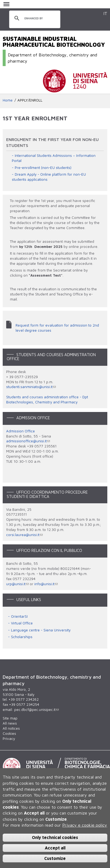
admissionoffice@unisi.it (28, 441)
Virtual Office (22, 623)
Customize (55, 858)
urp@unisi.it (17, 584)
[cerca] (34, 19)
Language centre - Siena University (41, 630)
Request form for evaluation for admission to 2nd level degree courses (57, 328)
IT (105, 13)
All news (10, 723)
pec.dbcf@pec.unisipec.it (36, 710)
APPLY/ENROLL (30, 100)
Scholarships (22, 637)
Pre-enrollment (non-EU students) (43, 168)
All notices (11, 728)
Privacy (9, 739)
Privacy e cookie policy (85, 825)
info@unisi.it (46, 584)
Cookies (9, 733)
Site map (10, 718)
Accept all (55, 848)
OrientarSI (19, 616)
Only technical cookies (55, 837)
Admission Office (21, 431)
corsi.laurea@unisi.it (24, 535)
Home (8, 100)
